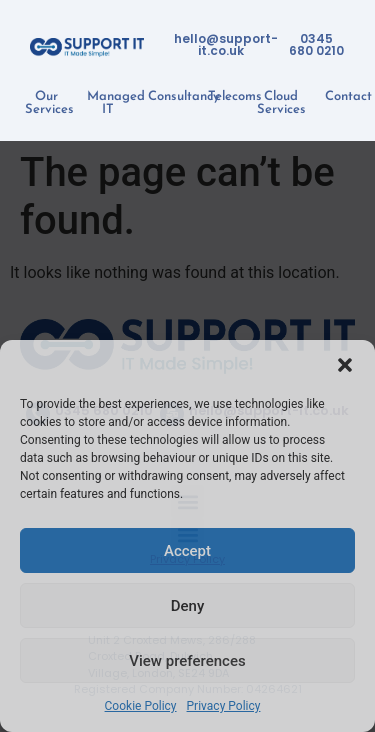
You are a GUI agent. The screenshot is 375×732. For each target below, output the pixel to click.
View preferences (187, 661)
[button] (345, 365)
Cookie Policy (141, 706)
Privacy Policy (224, 706)
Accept (187, 551)
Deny (188, 606)
